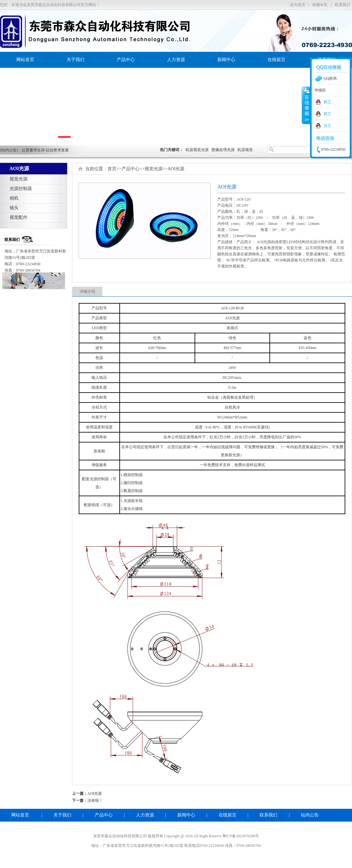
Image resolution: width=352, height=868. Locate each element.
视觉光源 (19, 179)
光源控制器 (21, 189)
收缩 (306, 105)
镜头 (14, 208)
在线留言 (276, 60)
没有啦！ (95, 800)
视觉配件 (19, 217)
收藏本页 (320, 5)
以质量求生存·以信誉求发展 (45, 150)
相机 (14, 198)
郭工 (327, 102)
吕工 (327, 126)
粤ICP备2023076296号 (241, 836)
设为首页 (298, 5)
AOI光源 (176, 169)
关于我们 (76, 60)
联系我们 (342, 5)
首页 (112, 169)
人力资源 (176, 60)
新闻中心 (226, 60)
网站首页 (25, 60)
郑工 (327, 114)
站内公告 (310, 815)
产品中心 (126, 60)
